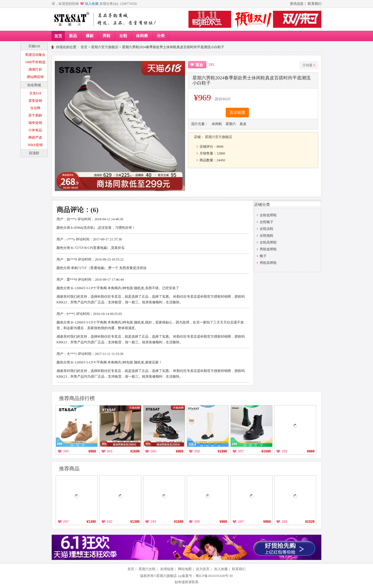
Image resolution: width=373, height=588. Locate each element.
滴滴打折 (35, 69)
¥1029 (310, 522)
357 (241, 451)
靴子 (263, 256)
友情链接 (167, 569)
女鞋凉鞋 (267, 229)
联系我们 (315, 4)
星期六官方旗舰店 (105, 47)
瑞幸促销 (35, 123)
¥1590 (266, 451)
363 (110, 451)
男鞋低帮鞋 (268, 249)
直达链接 (237, 112)
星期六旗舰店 (167, 576)
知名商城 (34, 85)
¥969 (92, 451)
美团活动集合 (35, 55)
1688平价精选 (35, 62)
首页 (58, 36)
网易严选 (35, 138)
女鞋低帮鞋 (268, 215)
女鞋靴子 (267, 222)
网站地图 (185, 569)
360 (153, 451)
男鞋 (106, 36)
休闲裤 (142, 36)
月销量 (309, 65)
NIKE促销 (35, 145)
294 (153, 522)
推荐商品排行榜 (77, 398)
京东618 (35, 93)
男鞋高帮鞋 (268, 263)
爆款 (90, 36)
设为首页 (203, 569)
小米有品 (35, 130)
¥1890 (222, 451)
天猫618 (34, 46)
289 (197, 522)
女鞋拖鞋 (267, 236)
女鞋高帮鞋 (268, 242)
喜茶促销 (35, 101)
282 (110, 522)
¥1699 (135, 451)
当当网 (35, 108)
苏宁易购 (35, 115)
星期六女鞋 (147, 569)
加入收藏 (92, 4)
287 (66, 522)
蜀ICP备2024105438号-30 (214, 576)
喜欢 (199, 65)
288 (284, 522)
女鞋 (123, 36)
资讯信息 (297, 4)
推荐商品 (69, 469)
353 (284, 451)
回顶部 (34, 153)
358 (197, 451)
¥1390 (91, 522)
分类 (161, 36)
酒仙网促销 (35, 77)
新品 (73, 36)
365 (66, 451)
